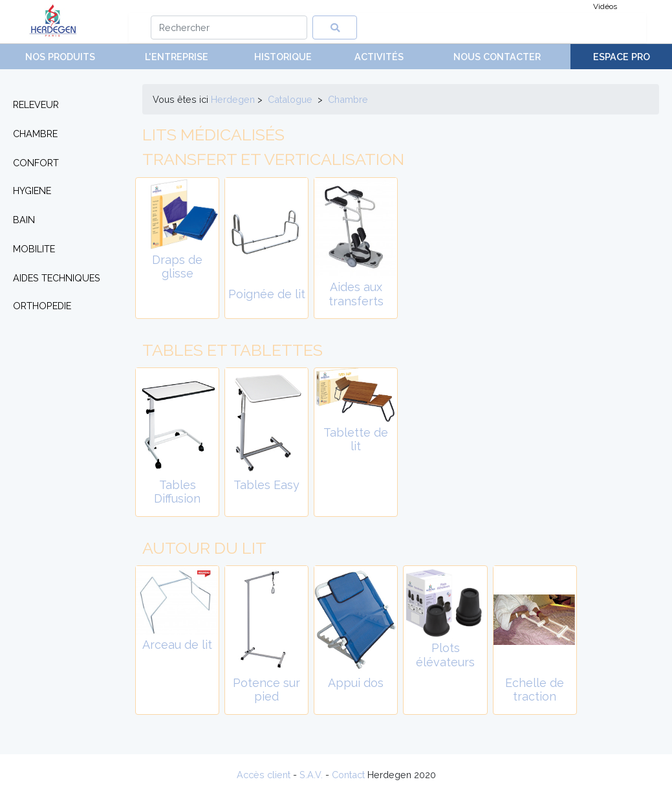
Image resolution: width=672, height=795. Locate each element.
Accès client (264, 775)
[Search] (229, 27)
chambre (348, 99)
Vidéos (605, 6)
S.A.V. (311, 775)
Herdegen (233, 99)
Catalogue (290, 99)
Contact (348, 775)
